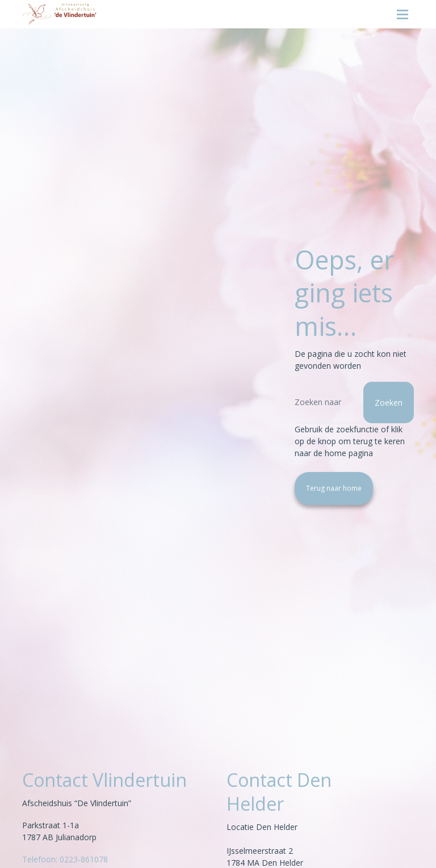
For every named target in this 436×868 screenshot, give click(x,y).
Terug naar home (334, 488)
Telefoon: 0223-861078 (65, 859)
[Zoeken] (354, 403)
